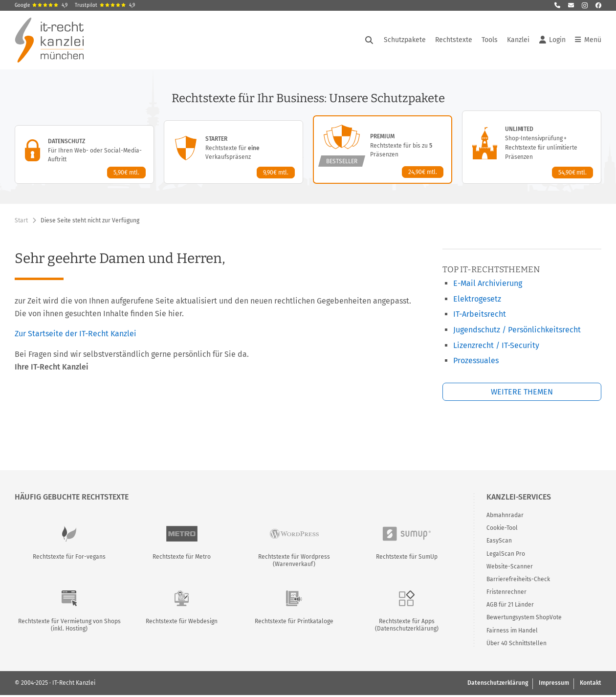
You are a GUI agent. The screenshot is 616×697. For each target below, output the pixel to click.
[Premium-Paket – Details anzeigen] (383, 150)
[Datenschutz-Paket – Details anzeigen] (84, 154)
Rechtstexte (454, 40)
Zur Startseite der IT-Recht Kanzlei (76, 334)
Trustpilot (105, 5)
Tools (490, 40)
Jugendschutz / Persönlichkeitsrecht (517, 330)
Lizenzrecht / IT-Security (496, 345)
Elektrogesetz (477, 299)
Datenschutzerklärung (498, 683)
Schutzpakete (405, 40)
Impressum (554, 683)
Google (41, 5)
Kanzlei (518, 40)
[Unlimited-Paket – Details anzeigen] (532, 147)
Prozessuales (476, 360)
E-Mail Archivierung (488, 283)
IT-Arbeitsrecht (480, 314)
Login (552, 40)
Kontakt (591, 683)
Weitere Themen (522, 392)
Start (21, 220)
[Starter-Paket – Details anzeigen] (233, 152)
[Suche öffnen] (369, 40)
